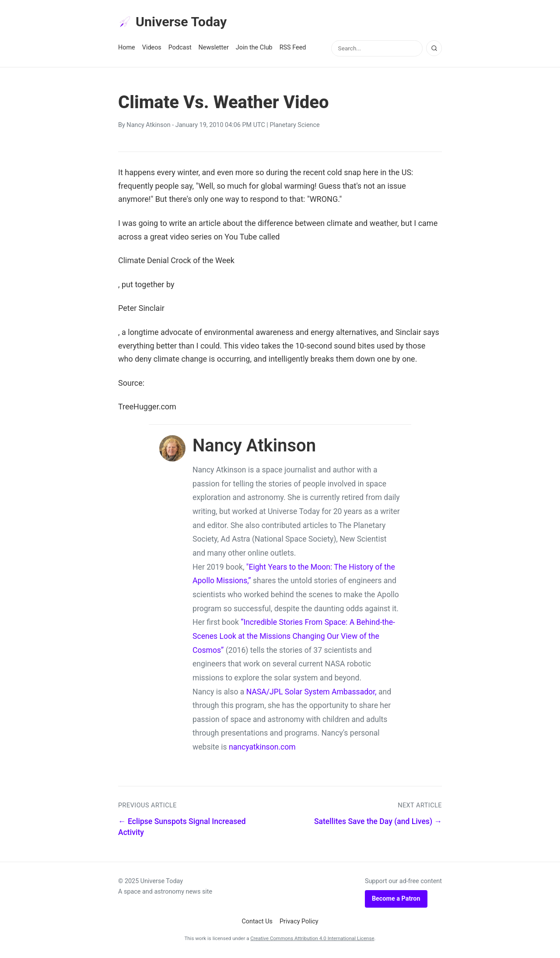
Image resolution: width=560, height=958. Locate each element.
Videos (152, 49)
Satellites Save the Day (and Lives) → (378, 823)
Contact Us (257, 923)
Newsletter (214, 49)
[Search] (434, 49)
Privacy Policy (299, 923)
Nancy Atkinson (148, 126)
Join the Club (254, 49)
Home (127, 49)
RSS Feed (293, 49)
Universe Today (175, 22)
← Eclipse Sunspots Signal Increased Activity (182, 828)
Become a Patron (396, 900)
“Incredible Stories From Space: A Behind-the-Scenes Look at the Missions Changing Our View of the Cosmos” (294, 637)
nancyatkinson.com (262, 748)
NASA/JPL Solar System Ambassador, (311, 693)
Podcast (180, 49)
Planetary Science (294, 126)
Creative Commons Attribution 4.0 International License (312, 940)
